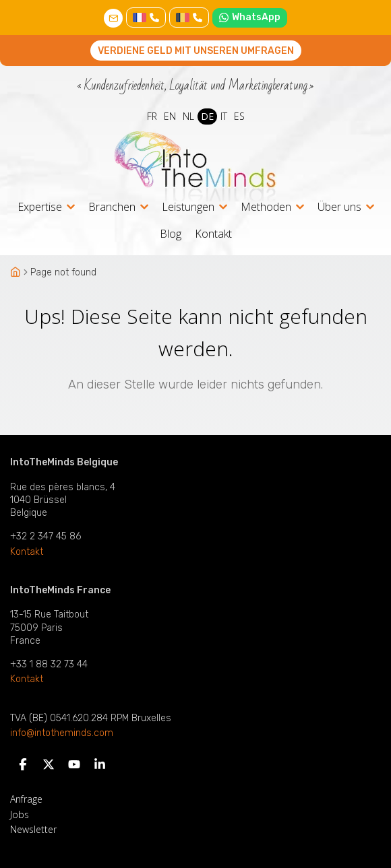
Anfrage (26, 799)
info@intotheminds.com (62, 733)
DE (207, 116)
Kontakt (213, 234)
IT (224, 116)
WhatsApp (250, 17)
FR (152, 116)
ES (239, 116)
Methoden (266, 208)
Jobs (20, 814)
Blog (171, 234)
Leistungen (188, 208)
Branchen (112, 208)
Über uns (339, 208)
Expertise (40, 208)
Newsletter (33, 829)
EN (170, 116)
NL (188, 116)
